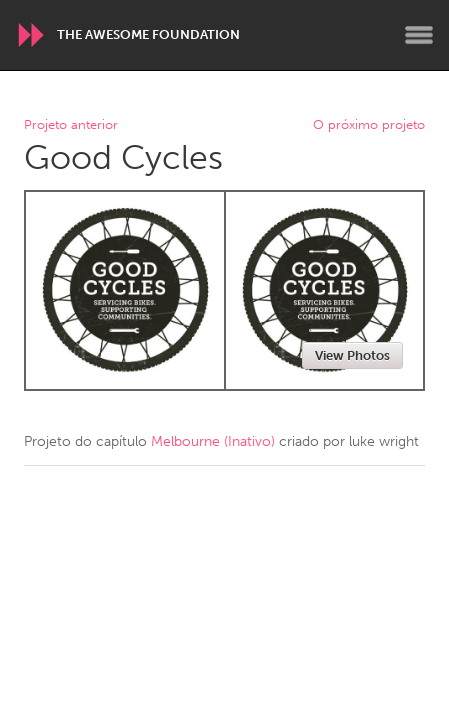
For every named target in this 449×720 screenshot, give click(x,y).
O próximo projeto (369, 125)
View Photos (352, 355)
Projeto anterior (71, 125)
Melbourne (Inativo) (213, 441)
